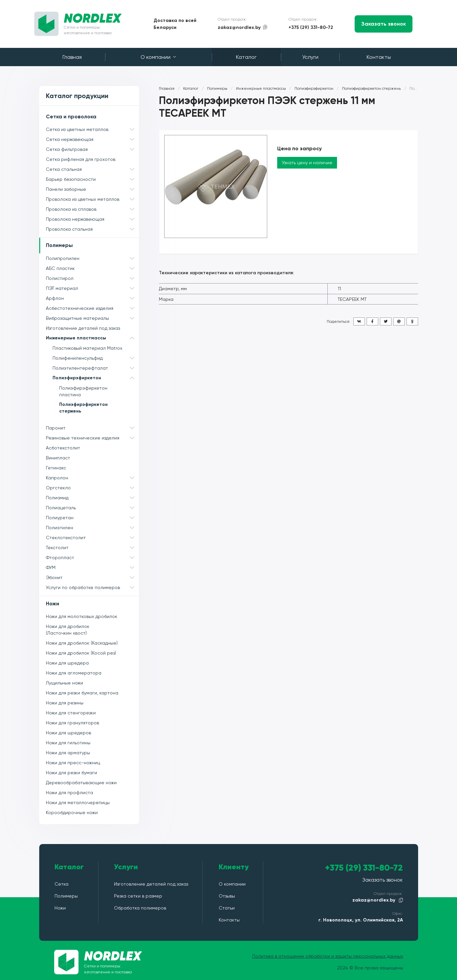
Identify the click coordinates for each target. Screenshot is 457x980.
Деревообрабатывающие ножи (81, 783)
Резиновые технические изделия (92, 438)
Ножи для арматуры (68, 753)
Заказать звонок (384, 24)
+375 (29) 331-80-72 (311, 27)
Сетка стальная (92, 169)
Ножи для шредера (67, 663)
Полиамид (92, 498)
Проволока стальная (92, 229)
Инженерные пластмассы (92, 338)
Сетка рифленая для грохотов (81, 159)
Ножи (53, 604)
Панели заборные (92, 189)
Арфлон (92, 298)
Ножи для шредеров (68, 733)
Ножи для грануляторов (72, 723)
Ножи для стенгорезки (71, 713)
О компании (158, 57)
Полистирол (92, 278)
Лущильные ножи (64, 683)
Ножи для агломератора (74, 673)
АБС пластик (92, 268)
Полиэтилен (92, 528)
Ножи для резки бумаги (71, 773)
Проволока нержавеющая (92, 219)
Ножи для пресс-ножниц (73, 763)
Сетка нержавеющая (92, 139)
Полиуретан (92, 518)
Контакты (379, 57)
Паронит (92, 428)
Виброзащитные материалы (92, 318)
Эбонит (92, 577)
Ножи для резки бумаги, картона (82, 693)
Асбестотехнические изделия (92, 308)
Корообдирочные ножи (72, 812)
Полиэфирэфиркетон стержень (83, 408)
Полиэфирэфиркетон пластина (83, 391)
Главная (72, 57)
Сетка (61, 884)
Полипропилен (92, 258)
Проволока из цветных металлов (92, 199)
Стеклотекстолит (92, 538)
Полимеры (59, 245)
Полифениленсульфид (96, 358)
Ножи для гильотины (68, 743)
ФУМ (92, 567)
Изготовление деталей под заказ (83, 328)
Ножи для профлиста (69, 793)
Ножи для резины (65, 703)
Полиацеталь (92, 508)
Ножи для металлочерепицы (78, 802)
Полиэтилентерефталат (96, 368)
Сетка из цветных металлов (92, 129)
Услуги (310, 57)
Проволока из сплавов (92, 209)
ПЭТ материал (92, 288)
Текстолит (92, 548)
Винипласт (58, 458)
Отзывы (227, 896)
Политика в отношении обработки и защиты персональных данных (328, 956)
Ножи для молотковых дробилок (82, 616)
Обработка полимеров (140, 908)
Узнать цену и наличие (307, 163)
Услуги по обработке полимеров (92, 587)
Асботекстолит (63, 448)
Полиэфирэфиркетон (96, 378)
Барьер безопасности (92, 179)
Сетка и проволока (71, 117)
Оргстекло (92, 488)
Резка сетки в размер (138, 896)
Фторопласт (92, 557)
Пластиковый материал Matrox (87, 348)
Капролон (92, 478)
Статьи (227, 908)
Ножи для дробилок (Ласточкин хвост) (68, 630)
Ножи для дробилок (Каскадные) (82, 643)
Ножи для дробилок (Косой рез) (81, 653)
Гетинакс (56, 468)
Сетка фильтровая (92, 149)
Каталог (246, 57)
